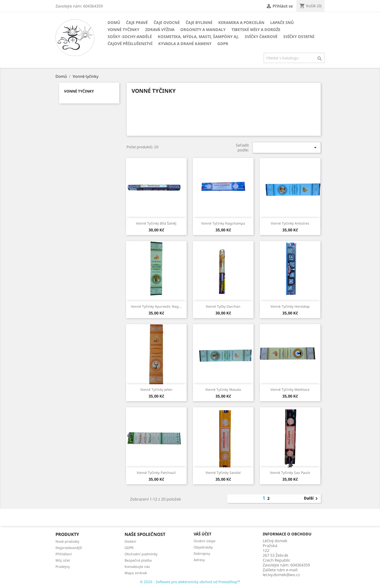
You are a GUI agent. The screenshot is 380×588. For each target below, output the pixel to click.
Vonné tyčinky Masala (223, 389)
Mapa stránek (136, 573)
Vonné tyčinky (123, 30)
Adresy (199, 560)
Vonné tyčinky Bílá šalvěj (156, 223)
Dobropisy (202, 553)
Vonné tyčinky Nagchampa (223, 223)
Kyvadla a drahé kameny (185, 44)
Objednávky (203, 547)
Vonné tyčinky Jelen (156, 389)
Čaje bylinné (199, 23)
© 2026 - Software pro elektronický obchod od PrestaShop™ (190, 582)
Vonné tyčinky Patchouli (156, 473)
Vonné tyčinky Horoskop (290, 306)
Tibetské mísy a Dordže (256, 30)
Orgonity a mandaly (203, 30)
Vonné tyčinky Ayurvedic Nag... (156, 306)
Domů (114, 23)
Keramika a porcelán (241, 23)
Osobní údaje (205, 541)
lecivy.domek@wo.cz (281, 575)
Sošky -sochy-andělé (130, 37)
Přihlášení (64, 554)
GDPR (223, 44)
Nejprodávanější (69, 548)
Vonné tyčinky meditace (290, 389)
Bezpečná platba (138, 560)
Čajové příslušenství (130, 44)
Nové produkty (67, 541)
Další (312, 499)
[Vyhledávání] (294, 58)
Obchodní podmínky (141, 554)
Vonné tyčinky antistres (290, 223)
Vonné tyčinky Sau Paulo (290, 473)
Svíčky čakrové (261, 37)
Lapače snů (282, 23)
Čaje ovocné (167, 23)
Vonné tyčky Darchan (223, 306)
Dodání (130, 541)
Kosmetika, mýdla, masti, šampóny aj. (198, 37)
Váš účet (202, 534)
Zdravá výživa (160, 30)
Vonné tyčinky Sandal (223, 473)
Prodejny (63, 567)
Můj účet (63, 560)
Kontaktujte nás (137, 567)
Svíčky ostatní (299, 37)
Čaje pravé (137, 23)
